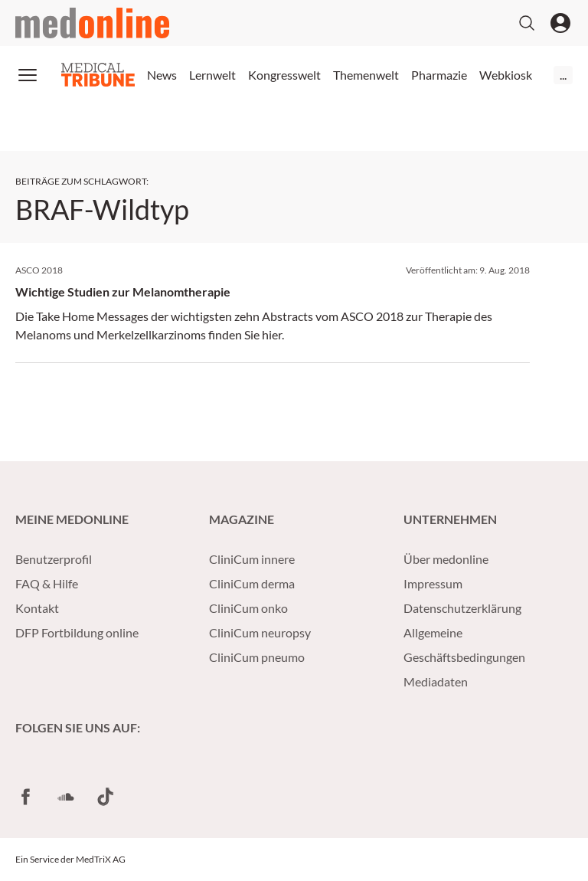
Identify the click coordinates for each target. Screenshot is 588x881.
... (563, 75)
